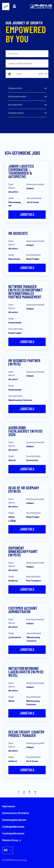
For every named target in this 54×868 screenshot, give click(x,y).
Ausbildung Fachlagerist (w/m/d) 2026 (25, 431)
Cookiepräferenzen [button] (13, 834)
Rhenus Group (10, 840)
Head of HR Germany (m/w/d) (24, 489)
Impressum (9, 807)
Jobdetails (27, 214)
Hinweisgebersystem (14, 820)
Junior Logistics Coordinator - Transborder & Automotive (21, 171)
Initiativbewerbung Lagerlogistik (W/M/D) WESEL (26, 672)
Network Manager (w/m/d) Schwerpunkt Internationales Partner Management (25, 292)
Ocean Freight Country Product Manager (26, 734)
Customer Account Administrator (23, 610)
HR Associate (18, 233)
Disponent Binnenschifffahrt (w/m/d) (23, 551)
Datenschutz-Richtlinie (16, 813)
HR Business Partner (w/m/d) (24, 362)
